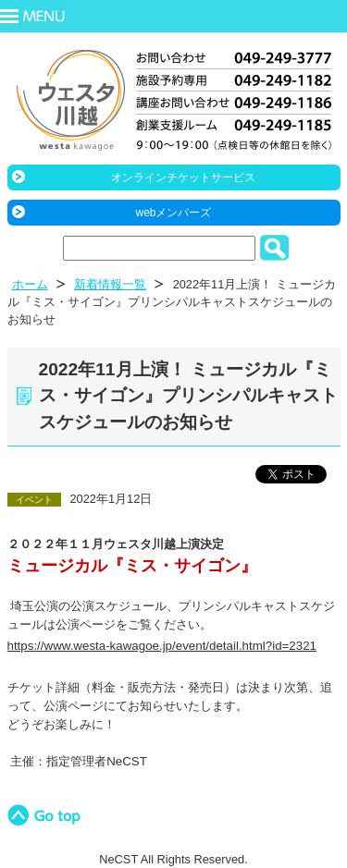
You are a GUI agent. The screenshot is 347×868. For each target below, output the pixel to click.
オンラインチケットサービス (183, 177)
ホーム (30, 284)
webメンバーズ (173, 213)
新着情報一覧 (110, 284)
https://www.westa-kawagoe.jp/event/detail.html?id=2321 (162, 646)
